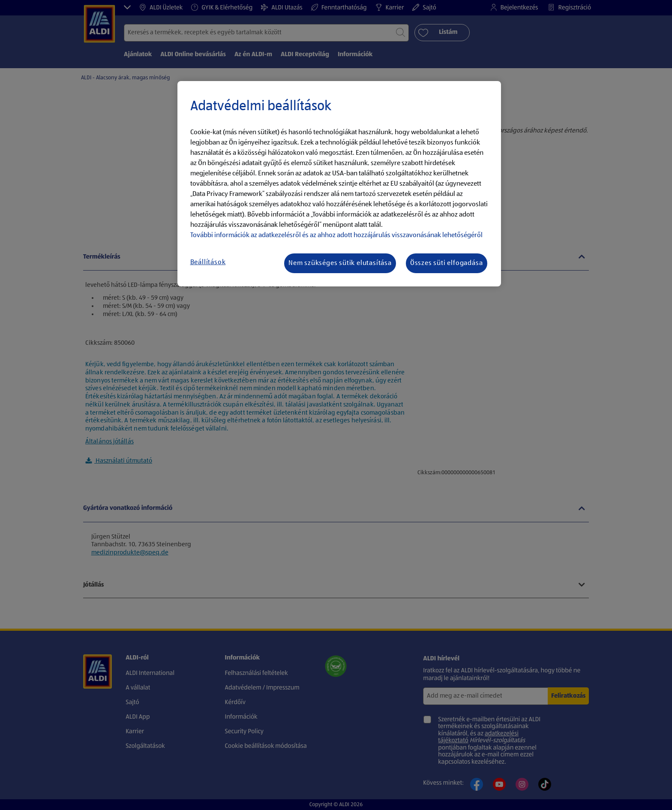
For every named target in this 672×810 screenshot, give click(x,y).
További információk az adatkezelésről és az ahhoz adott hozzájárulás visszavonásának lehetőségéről (336, 235)
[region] (339, 184)
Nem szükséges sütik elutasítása (340, 263)
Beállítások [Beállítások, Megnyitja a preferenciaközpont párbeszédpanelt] (208, 262)
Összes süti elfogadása (447, 263)
